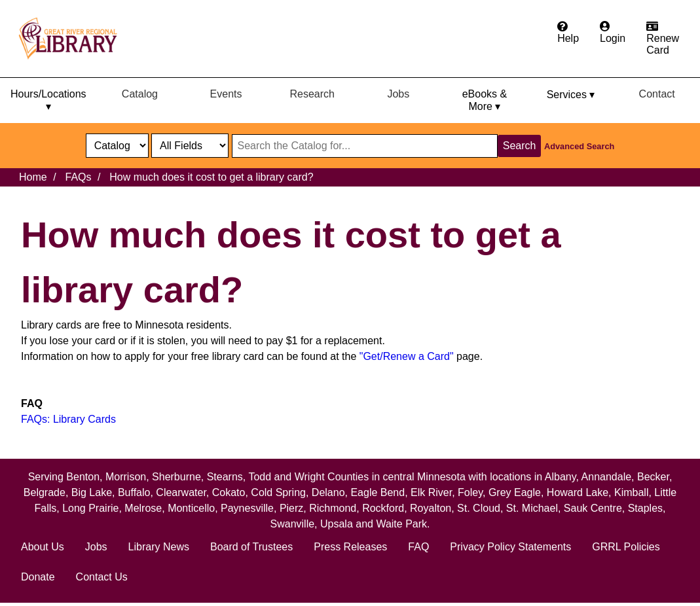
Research (312, 94)
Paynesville (247, 508)
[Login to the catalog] (613, 33)
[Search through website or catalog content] (365, 146)
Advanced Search (579, 146)
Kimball (631, 492)
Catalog (140, 94)
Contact (657, 94)
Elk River (431, 492)
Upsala (337, 524)
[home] (74, 39)
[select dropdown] (117, 146)
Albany (561, 477)
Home (33, 177)
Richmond (333, 508)
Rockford (383, 508)
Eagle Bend (378, 492)
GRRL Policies (626, 547)
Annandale (607, 477)
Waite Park (401, 524)
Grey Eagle (515, 492)
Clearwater (181, 492)
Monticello (191, 508)
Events (226, 94)
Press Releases (350, 547)
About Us (43, 547)
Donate (38, 577)
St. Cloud (479, 508)
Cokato (229, 492)
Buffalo (134, 492)
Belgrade (45, 492)
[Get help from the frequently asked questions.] (568, 33)
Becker (653, 477)
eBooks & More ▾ (485, 100)
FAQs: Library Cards (68, 419)
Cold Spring (278, 492)
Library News (159, 547)
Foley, (473, 492)
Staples (645, 508)
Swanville (293, 524)
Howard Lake (578, 492)
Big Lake (92, 492)
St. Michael (532, 508)
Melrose (143, 508)
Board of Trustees (251, 547)
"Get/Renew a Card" (407, 356)
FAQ (418, 547)
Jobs (398, 94)
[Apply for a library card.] (663, 39)
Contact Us (102, 577)
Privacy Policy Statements (510, 547)
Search (520, 146)
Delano (328, 492)
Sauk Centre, (596, 508)
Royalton (431, 508)
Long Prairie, (93, 508)
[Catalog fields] (190, 146)
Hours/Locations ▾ (48, 100)
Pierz (291, 508)
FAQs (78, 177)
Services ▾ (571, 95)
